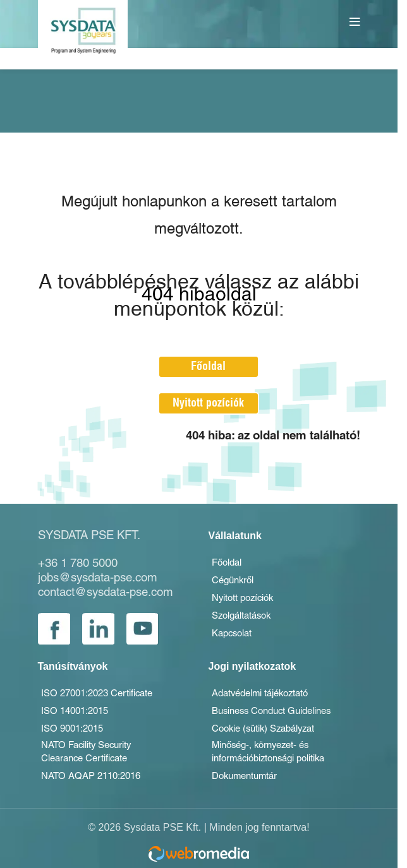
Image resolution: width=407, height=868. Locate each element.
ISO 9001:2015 (76, 737)
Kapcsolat (235, 638)
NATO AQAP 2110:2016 (96, 789)
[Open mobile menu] (356, 22)
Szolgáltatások (246, 619)
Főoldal (218, 366)
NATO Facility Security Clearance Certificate (94, 763)
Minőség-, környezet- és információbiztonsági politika (278, 763)
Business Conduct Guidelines (281, 718)
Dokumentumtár (249, 789)
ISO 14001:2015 (79, 718)
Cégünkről (236, 582)
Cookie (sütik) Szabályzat (273, 737)
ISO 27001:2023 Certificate (105, 699)
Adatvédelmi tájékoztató (268, 699)
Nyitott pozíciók (218, 403)
